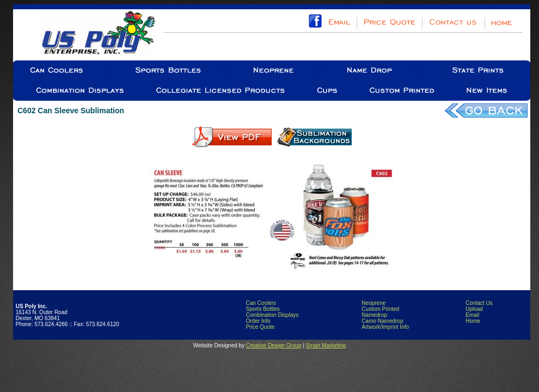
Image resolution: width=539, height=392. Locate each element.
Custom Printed (380, 309)
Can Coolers (261, 303)
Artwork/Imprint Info (385, 327)
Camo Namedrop (382, 321)
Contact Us (479, 303)
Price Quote (260, 327)
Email (472, 315)
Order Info (258, 321)
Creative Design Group (274, 345)
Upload (474, 309)
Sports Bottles (262, 309)
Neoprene (373, 303)
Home (473, 321)
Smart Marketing (326, 345)
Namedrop (374, 315)
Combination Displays (272, 315)
